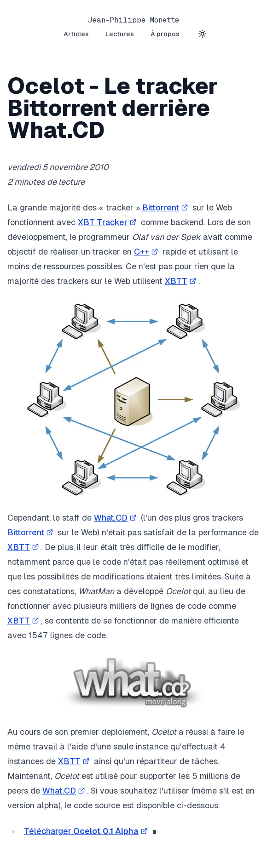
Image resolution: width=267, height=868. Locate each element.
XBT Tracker (108, 222)
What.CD (116, 518)
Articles (76, 34)
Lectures (120, 34)
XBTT (182, 281)
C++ (147, 252)
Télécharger (87, 831)
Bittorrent (166, 207)
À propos (165, 34)
